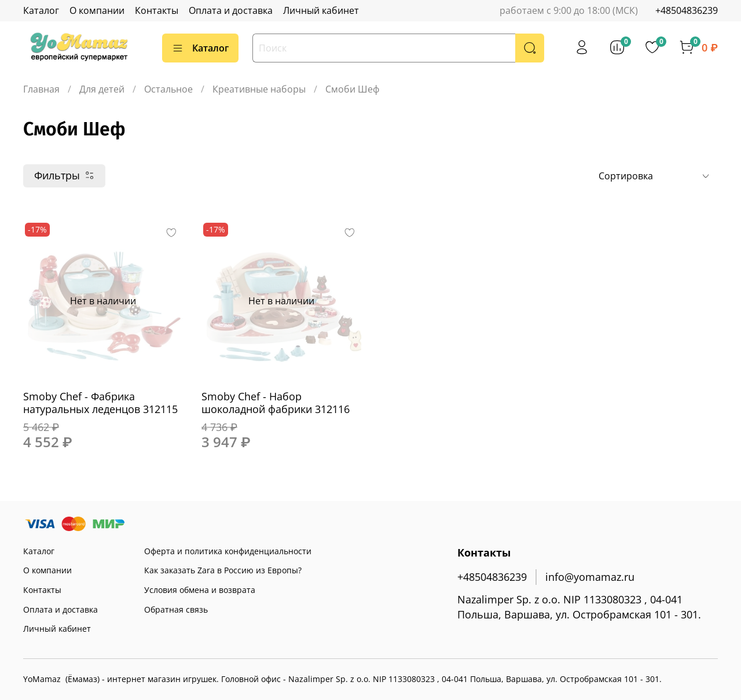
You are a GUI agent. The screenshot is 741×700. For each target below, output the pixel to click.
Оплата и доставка (231, 10)
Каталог (41, 10)
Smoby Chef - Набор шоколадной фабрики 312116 (276, 403)
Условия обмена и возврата (200, 590)
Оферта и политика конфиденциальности (228, 551)
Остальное (168, 89)
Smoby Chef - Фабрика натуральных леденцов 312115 (100, 403)
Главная (41, 89)
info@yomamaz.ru (590, 577)
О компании (97, 10)
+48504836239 (687, 10)
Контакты (157, 10)
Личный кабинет (321, 10)
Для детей (102, 89)
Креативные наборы (259, 89)
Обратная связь (176, 609)
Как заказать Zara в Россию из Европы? (223, 570)
